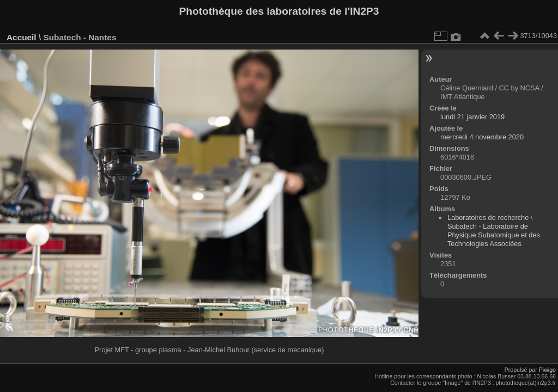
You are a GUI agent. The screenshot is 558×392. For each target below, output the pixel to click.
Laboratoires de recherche (488, 218)
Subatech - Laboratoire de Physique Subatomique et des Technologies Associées (494, 235)
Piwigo (547, 370)
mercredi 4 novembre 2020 (482, 137)
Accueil (22, 37)
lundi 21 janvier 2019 (472, 117)
